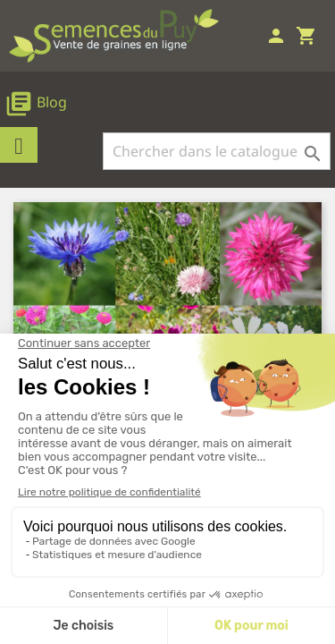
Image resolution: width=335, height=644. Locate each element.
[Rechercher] (217, 151)
